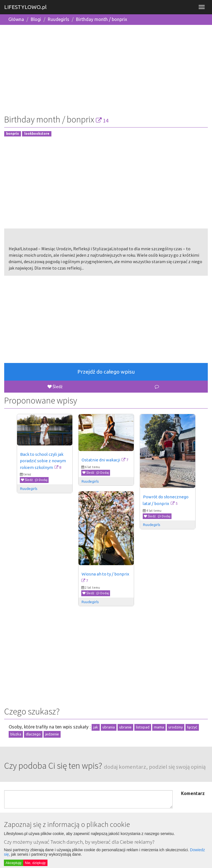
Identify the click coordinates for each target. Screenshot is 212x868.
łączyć (192, 727)
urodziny (176, 727)
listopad (143, 727)
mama (159, 727)
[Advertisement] (106, 69)
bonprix (13, 134)
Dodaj (41, 480)
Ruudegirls (59, 19)
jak (96, 727)
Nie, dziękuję (35, 863)
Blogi (36, 19)
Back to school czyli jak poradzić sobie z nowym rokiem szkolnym (43, 461)
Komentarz (193, 793)
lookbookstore (37, 134)
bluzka (16, 734)
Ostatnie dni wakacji (101, 460)
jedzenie (52, 734)
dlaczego (33, 734)
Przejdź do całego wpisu (106, 372)
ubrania (109, 727)
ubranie (125, 727)
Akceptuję (14, 863)
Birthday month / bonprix (102, 19)
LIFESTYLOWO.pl (25, 7)
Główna (16, 19)
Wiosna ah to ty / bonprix (105, 574)
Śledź (55, 387)
